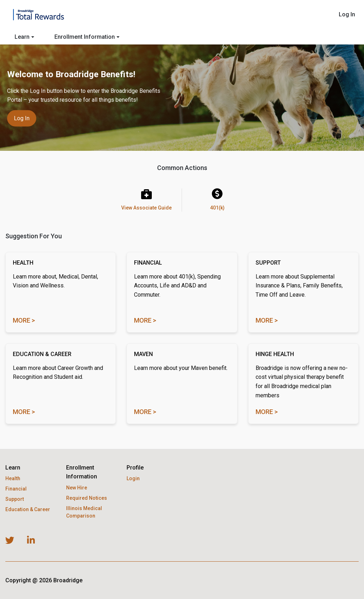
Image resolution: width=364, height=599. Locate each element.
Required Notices (87, 498)
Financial (16, 489)
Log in (22, 118)
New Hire (77, 488)
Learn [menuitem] (24, 37)
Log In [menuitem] (347, 14)
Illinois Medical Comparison (84, 512)
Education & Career (28, 509)
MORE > (145, 412)
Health (13, 478)
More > (24, 320)
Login (133, 478)
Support (15, 499)
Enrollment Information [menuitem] (87, 37)
